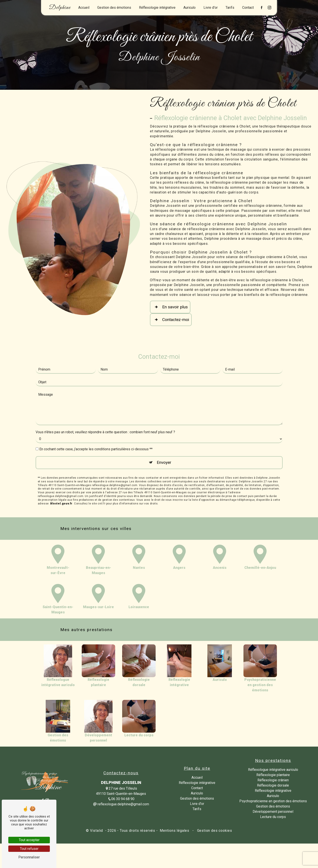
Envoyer (164, 442)
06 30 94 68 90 (121, 799)
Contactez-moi (171, 320)
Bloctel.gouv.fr (61, 483)
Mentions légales (174, 831)
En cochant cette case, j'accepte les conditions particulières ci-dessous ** (96, 428)
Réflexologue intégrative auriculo (273, 770)
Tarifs (230, 8)
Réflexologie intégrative (157, 8)
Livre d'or (211, 8)
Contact (248, 8)
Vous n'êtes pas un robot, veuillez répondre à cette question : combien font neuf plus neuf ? (105, 411)
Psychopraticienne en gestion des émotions (273, 801)
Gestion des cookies (214, 831)
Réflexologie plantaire (273, 775)
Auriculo (189, 8)
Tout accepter (29, 840)
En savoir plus (170, 307)
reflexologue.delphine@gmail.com (121, 804)
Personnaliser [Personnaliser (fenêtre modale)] (29, 857)
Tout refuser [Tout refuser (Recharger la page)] (29, 849)
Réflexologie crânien (273, 780)
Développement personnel (273, 812)
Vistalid (97, 831)
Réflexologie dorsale (273, 785)
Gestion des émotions (114, 8)
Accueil (84, 8)
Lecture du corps (273, 817)
